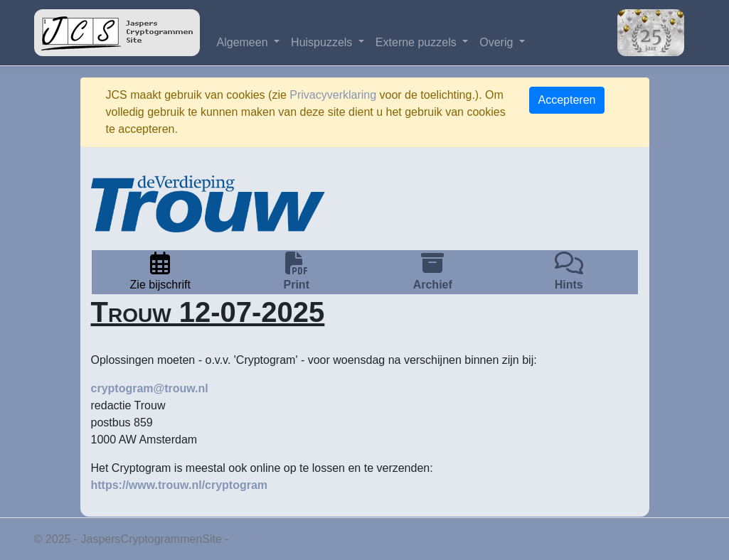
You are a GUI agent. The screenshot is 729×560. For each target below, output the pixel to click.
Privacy (250, 539)
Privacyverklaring (333, 95)
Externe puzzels (417, 42)
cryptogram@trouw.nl (150, 388)
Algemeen (244, 42)
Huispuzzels (323, 42)
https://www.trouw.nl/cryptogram (180, 485)
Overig (498, 42)
